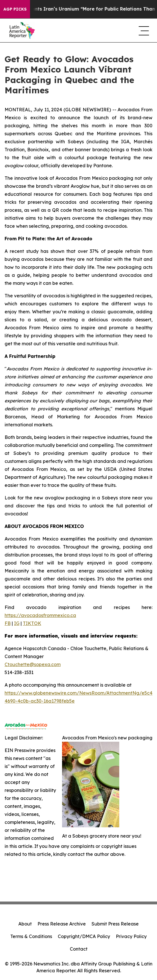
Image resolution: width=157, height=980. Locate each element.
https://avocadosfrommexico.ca (40, 615)
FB (8, 623)
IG (17, 623)
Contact (79, 949)
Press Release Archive (62, 924)
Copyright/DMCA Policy (84, 936)
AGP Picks (15, 9)
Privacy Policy (131, 936)
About (25, 924)
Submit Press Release (115, 924)
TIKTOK (32, 623)
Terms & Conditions (31, 936)
